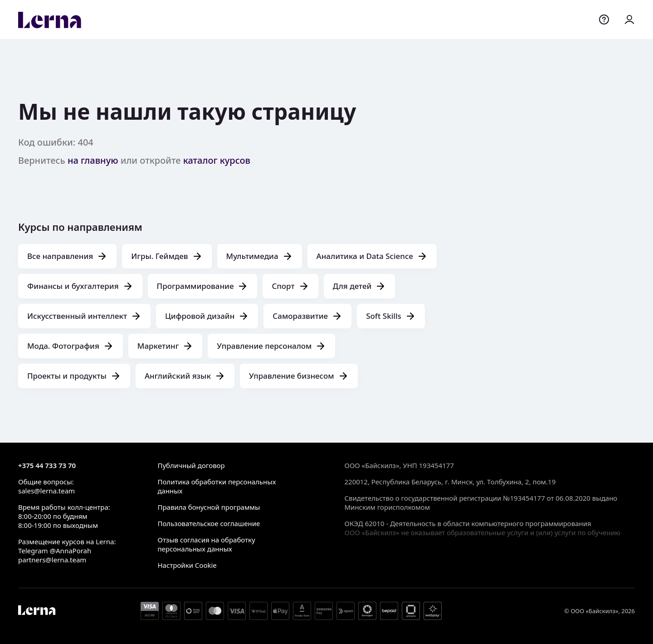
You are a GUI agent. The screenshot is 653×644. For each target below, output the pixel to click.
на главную (93, 160)
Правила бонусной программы (209, 507)
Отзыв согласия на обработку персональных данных (206, 544)
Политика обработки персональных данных (217, 486)
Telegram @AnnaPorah (55, 551)
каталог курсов (217, 160)
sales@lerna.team (46, 491)
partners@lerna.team (52, 560)
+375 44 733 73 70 (47, 465)
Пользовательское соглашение (209, 523)
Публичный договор (191, 465)
